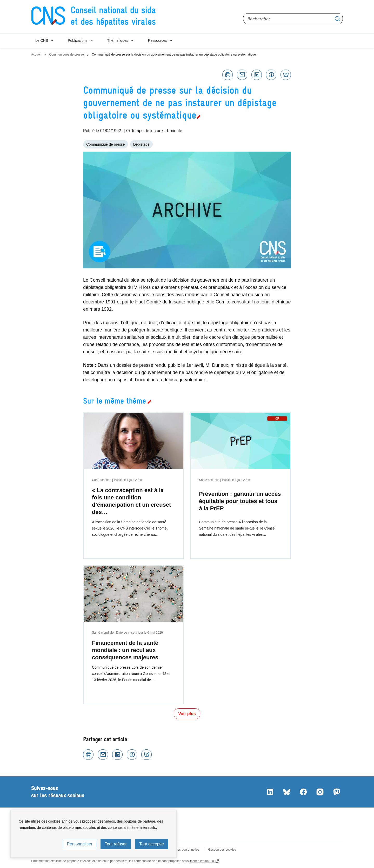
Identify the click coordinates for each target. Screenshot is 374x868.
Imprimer (228, 75)
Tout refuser (116, 844)
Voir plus (187, 714)
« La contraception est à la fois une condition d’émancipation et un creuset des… (131, 501)
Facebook (271, 75)
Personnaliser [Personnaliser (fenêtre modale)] (80, 844)
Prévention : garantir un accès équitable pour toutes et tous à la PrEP (240, 501)
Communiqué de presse (106, 144)
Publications (78, 40)
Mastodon (337, 792)
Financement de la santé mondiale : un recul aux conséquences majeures (125, 650)
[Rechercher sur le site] (293, 19)
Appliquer (337, 19)
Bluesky (286, 75)
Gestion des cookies (222, 850)
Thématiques (118, 40)
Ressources (157, 40)
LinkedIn (270, 792)
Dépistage (141, 144)
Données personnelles (184, 850)
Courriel (242, 75)
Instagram (320, 792)
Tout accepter (152, 844)
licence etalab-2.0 (202, 861)
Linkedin (257, 75)
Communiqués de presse (66, 55)
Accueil (36, 55)
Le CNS (42, 40)
